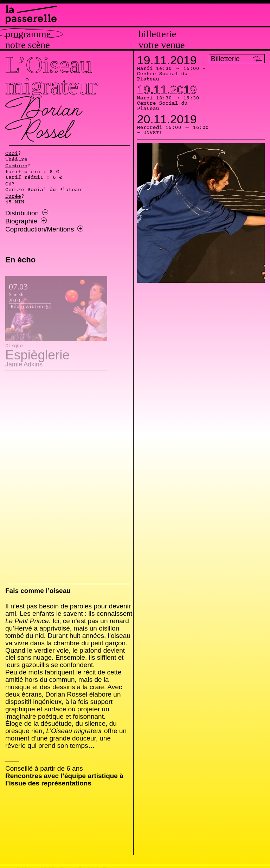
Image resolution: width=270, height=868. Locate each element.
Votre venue (162, 45)
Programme (28, 34)
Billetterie (157, 34)
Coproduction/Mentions (44, 229)
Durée (13, 197)
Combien (16, 166)
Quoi (12, 154)
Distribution (27, 213)
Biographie (26, 221)
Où (8, 184)
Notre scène (28, 45)
